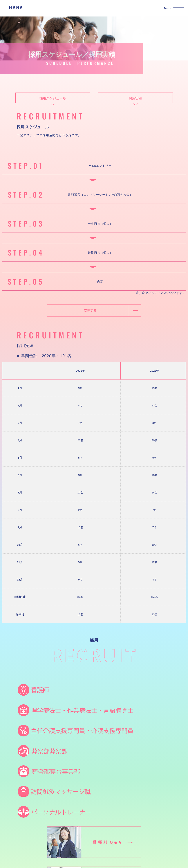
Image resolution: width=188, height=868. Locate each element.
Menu (168, 8)
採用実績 (135, 102)
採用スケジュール (53, 102)
